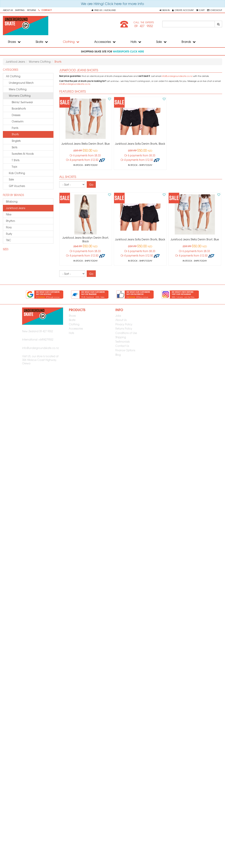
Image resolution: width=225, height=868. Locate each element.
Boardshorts (19, 108)
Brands (189, 42)
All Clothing (13, 76)
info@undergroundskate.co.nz (177, 76)
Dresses (16, 115)
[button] (165, 10)
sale (11, 179)
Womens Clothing (40, 62)
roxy (9, 227)
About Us (8, 10)
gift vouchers (17, 186)
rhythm (10, 221)
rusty (9, 234)
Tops (14, 167)
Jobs (118, 316)
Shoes (14, 42)
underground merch (21, 83)
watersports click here (128, 51)
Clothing (71, 42)
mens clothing (18, 89)
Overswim (18, 121)
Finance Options (125, 350)
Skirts (15, 147)
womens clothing (20, 96)
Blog (118, 355)
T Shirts (16, 160)
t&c (9, 240)
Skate (42, 42)
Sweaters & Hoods (23, 154)
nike (9, 214)
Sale (161, 42)
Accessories (105, 42)
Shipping (20, 10)
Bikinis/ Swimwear (22, 102)
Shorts (15, 134)
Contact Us (122, 346)
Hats (136, 42)
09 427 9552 (144, 26)
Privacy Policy (124, 324)
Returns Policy (124, 329)
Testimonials (122, 342)
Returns (31, 10)
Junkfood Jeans (15, 62)
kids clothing (17, 173)
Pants (15, 128)
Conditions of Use (126, 333)
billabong (12, 201)
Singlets (16, 141)
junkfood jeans (16, 208)
